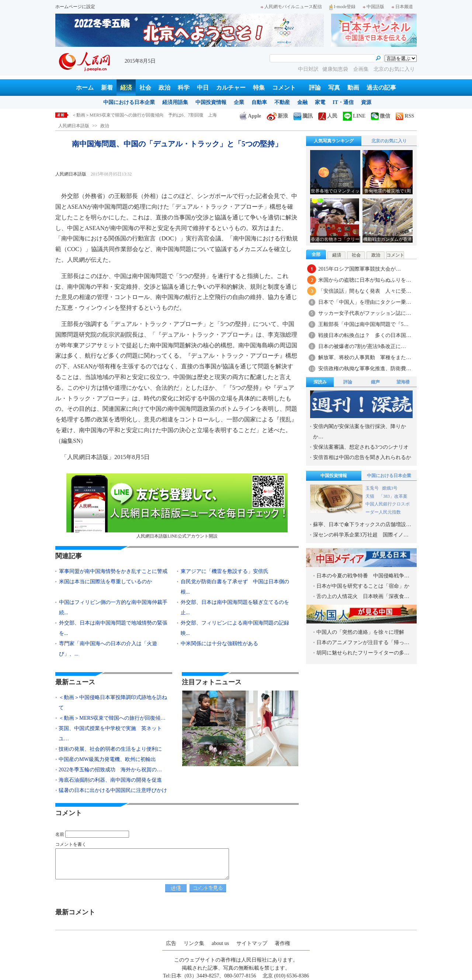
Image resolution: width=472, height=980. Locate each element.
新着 (107, 88)
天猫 (370, 496)
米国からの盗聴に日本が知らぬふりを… (365, 280)
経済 (126, 88)
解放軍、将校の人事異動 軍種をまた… (365, 357)
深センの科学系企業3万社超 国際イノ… (361, 535)
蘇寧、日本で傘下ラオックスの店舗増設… (362, 524)
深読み (320, 382)
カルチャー (231, 88)
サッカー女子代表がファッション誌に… (365, 313)
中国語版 (374, 7)
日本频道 (402, 7)
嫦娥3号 (390, 488)
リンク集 (194, 943)
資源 (366, 102)
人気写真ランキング (334, 141)
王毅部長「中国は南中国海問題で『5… (363, 324)
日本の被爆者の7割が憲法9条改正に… (362, 346)
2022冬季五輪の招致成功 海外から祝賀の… (110, 770)
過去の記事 (381, 88)
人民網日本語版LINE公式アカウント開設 (177, 506)
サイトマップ (252, 943)
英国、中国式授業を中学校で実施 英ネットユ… (110, 734)
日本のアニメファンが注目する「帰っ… (363, 642)
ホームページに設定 (75, 7)
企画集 (362, 69)
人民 (328, 116)
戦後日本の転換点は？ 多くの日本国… (365, 335)
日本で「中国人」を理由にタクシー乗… (365, 302)
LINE (354, 116)
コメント (284, 88)
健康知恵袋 (336, 69)
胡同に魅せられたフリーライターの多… (363, 653)
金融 (302, 102)
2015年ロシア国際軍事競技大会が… (360, 269)
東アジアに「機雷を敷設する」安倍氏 (225, 571)
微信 (381, 116)
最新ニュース (75, 682)
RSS (405, 116)
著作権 (282, 943)
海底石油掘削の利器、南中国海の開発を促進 (110, 780)
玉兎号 (372, 488)
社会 (145, 88)
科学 (184, 88)
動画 (353, 88)
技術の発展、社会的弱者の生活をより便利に (110, 749)
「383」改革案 (393, 496)
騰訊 (303, 116)
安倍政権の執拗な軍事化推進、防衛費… (365, 369)
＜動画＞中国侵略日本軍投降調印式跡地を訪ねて (121, 115)
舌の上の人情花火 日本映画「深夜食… (363, 596)
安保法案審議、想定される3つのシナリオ (361, 447)
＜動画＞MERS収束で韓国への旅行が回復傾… (112, 718)
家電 (320, 102)
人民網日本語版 (74, 126)
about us (220, 943)
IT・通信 (343, 102)
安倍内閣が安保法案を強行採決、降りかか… (360, 432)
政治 (164, 88)
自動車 (259, 102)
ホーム (85, 88)
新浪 (277, 116)
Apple (250, 116)
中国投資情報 (211, 102)
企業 (239, 102)
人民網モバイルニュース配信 (291, 7)
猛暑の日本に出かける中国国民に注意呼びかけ (113, 790)
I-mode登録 (342, 7)
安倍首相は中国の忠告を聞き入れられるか (362, 457)
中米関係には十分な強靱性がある (219, 644)
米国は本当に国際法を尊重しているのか (105, 582)
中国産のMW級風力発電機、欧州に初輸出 (107, 759)
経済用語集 (175, 102)
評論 (315, 88)
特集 (259, 88)
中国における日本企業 (129, 102)
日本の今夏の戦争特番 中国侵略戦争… (363, 576)
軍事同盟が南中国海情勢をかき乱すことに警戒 (113, 571)
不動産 (282, 102)
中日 (203, 88)
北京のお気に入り (394, 69)
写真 (334, 88)
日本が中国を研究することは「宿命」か (363, 586)
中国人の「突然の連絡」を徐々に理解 (360, 632)
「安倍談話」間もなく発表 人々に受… (365, 291)
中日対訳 (308, 69)
